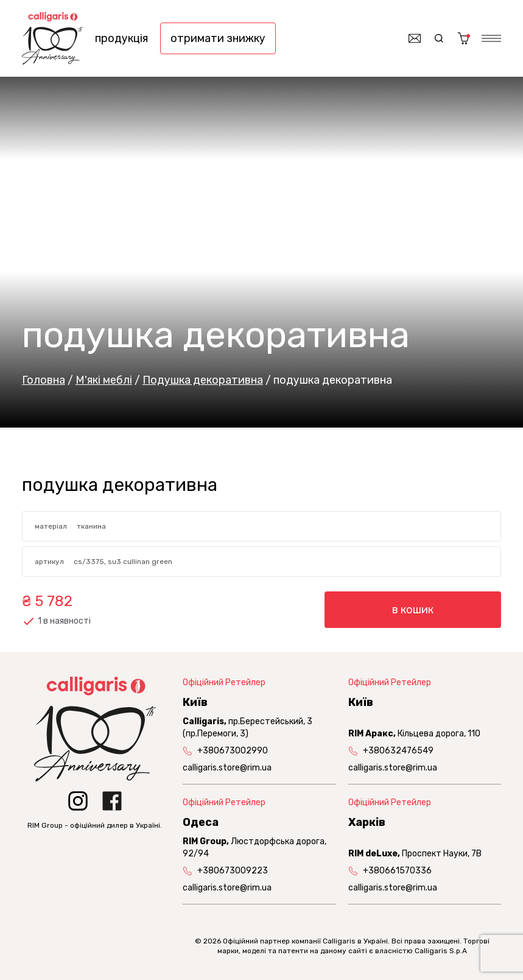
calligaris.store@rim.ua (227, 768)
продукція (121, 38)
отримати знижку (218, 38)
